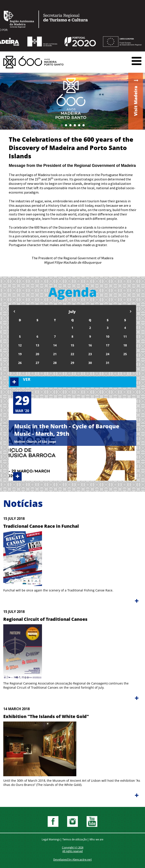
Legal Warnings (51, 839)
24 (108, 354)
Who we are (96, 839)
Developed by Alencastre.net (72, 859)
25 (125, 354)
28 (55, 363)
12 (20, 345)
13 (37, 345)
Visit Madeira (136, 101)
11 (125, 336)
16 (90, 345)
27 (37, 363)
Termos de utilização (75, 839)
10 (108, 336)
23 (90, 354)
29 (72, 363)
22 (72, 354)
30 (90, 363)
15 (72, 345)
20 (37, 354)
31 (108, 363)
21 (55, 354)
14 (55, 345)
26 (20, 363)
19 (20, 354)
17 (108, 345)
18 (125, 345)
